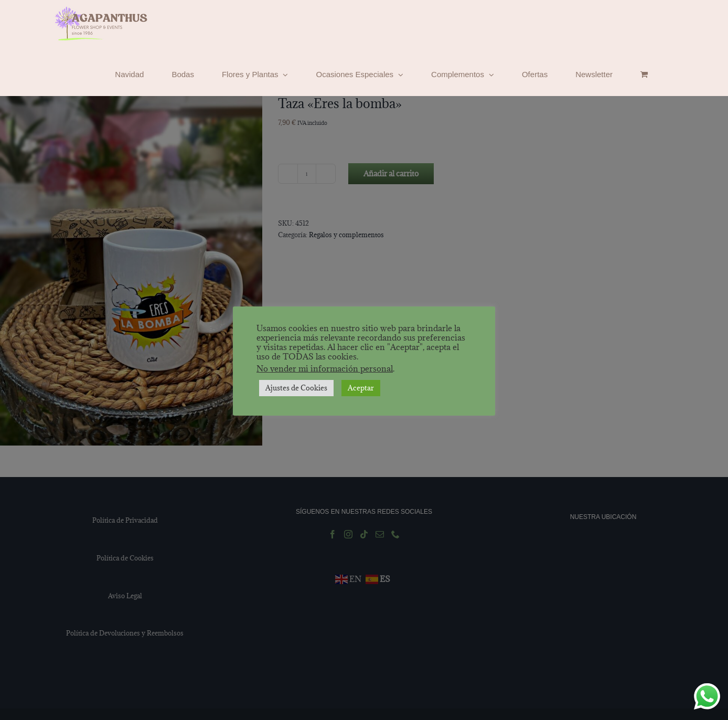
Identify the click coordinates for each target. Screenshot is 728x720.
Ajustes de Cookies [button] (296, 388)
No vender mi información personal (325, 368)
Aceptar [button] (361, 388)
